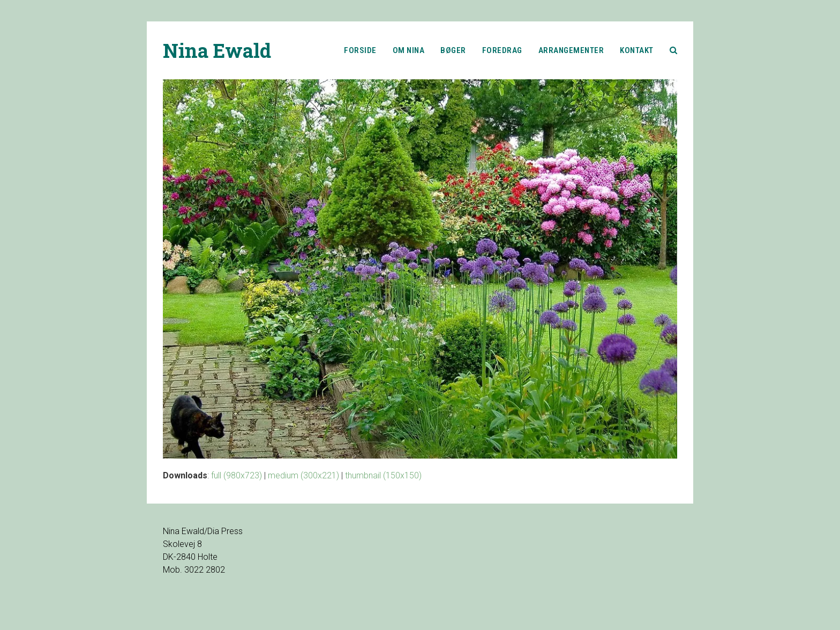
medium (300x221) (303, 475)
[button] (674, 50)
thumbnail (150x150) (383, 475)
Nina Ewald (217, 50)
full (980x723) (237, 475)
